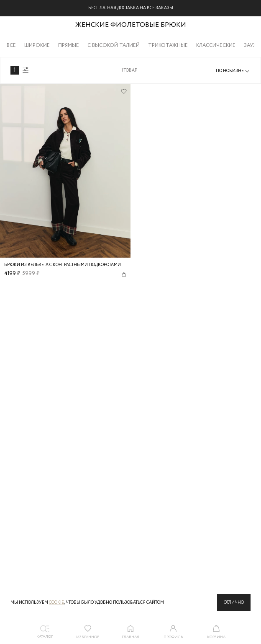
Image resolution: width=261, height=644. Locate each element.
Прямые (69, 45)
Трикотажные (168, 45)
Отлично (234, 603)
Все (11, 45)
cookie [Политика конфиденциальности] (56, 603)
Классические (216, 45)
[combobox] (233, 71)
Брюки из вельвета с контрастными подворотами (63, 265)
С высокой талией (114, 45)
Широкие (37, 45)
